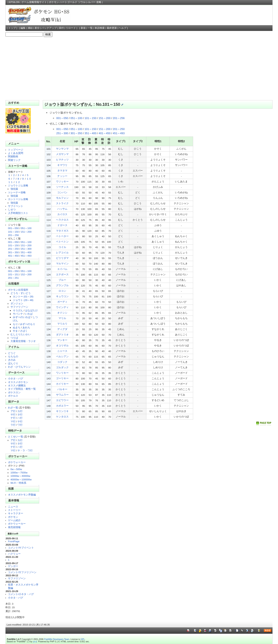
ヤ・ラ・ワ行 (25, 450)
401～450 (13, 256)
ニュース (13, 507)
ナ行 (13, 418)
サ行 (13, 414)
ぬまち (17, 327)
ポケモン (13, 517)
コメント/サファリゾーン (22, 572)
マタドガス (62, 231)
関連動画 (13, 156)
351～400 (26, 252)
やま (15, 331)
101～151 (13, 274)
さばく (24, 331)
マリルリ (62, 324)
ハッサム (62, 209)
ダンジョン (17, 303)
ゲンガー (13, 566)
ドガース (62, 225)
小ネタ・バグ (16, 378)
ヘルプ (123, 28)
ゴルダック (62, 367)
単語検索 (100, 28)
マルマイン (62, 263)
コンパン (62, 192)
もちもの (13, 356)
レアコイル (62, 252)
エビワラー (62, 400)
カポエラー (62, 406)
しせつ (12, 209)
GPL (83, 639)
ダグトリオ (62, 335)
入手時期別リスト (18, 213)
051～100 (26, 228)
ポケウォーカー (17, 462)
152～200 (26, 274)
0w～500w (16, 469)
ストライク (62, 203)
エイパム (62, 269)
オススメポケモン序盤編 (22, 495)
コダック (62, 362)
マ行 (13, 421)
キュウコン (62, 296)
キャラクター (16, 513)
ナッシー (62, 176)
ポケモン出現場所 (18, 290)
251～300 (26, 249)
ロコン (62, 291)
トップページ (16, 150)
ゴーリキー (62, 378)
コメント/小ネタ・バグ (21, 594)
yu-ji (35, 642)
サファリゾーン (19, 307)
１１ (11, 182)
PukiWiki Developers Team (57, 639)
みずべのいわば (22, 317)
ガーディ (62, 302)
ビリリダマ (62, 258)
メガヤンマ (62, 154)
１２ (18, 182)
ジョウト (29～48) (23, 300)
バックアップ (49, 28)
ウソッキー (62, 181)
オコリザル (62, 345)
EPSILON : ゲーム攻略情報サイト (28, 2)
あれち (26, 327)
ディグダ (62, 329)
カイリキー (62, 384)
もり (15, 324)
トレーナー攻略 (17, 192)
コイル (62, 247)
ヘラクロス (62, 220)
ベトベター (62, 236)
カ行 (20, 411)
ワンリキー (62, 373)
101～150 (13, 232)
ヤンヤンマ (62, 149)
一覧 (90, 28)
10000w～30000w (20, 476)
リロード (71, 28)
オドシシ (62, 313)
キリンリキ (62, 411)
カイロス (62, 214)
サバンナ (18, 314)
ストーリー (14, 510)
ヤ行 (20, 421)
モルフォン (62, 198)
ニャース (62, 351)
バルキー (62, 389)
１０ (29, 179)
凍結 (30, 28)
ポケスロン (14, 392)
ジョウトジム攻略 (18, 185)
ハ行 (20, 418)
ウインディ (62, 307)
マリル (62, 318)
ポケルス (13, 396)
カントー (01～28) (23, 296)
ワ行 (20, 425)
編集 (23, 28)
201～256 (13, 235)
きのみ (12, 360)
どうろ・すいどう (21, 293)
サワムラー (62, 395)
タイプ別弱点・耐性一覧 (22, 389)
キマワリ (62, 165)
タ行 (20, 414)
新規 (83, 28)
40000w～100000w (21, 479)
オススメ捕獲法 (17, 385)
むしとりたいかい (21, 334)
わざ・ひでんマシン (19, 367)
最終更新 (112, 28)
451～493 (26, 256)
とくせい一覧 (16, 437)
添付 (61, 28)
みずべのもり (28, 324)
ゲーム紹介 (14, 520)
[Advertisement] (139, 69)
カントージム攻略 (18, 199)
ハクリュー (14, 554)
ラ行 (13, 425)
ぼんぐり (13, 363)
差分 (37, 28)
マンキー (62, 340)
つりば (14, 338)
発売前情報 (14, 527)
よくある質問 (16, 153)
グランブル (62, 285)
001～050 (13, 228)
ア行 (13, 411)
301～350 (13, 252)
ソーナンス (62, 187)
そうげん (18, 310)
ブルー (62, 280)
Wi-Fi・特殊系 (18, 483)
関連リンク (14, 160)
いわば (29, 314)
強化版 (14, 189)
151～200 (26, 232)
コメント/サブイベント (21, 548)
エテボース (62, 274)
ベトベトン (62, 242)
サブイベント (16, 206)
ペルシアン (62, 356)
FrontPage (14, 541)
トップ (12, 28)
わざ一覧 (13, 407)
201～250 (13, 249)
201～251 (13, 278)
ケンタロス (62, 417)
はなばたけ (31, 310)
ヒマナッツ (62, 160)
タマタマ (62, 170)
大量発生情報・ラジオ (23, 341)
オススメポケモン (18, 382)
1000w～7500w (19, 472)
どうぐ (12, 353)
